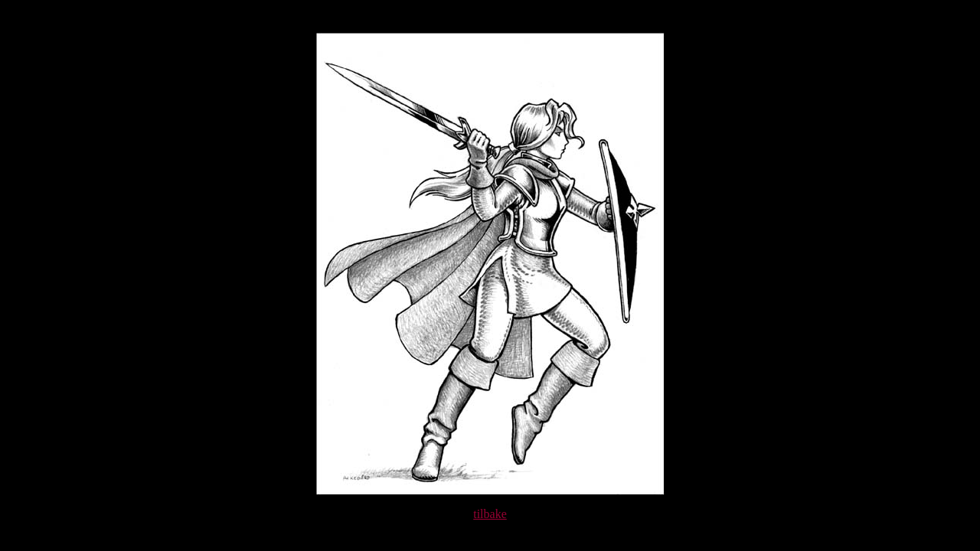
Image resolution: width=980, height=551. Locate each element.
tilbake (490, 514)
